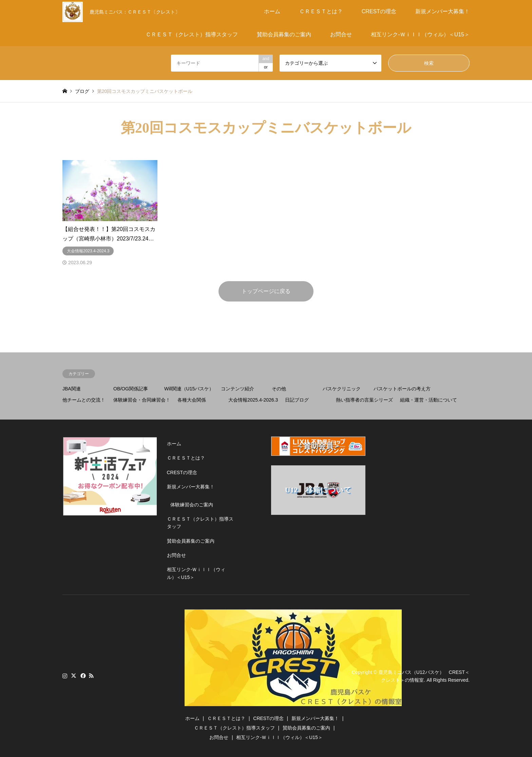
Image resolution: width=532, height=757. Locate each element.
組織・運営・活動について (429, 400)
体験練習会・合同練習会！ (142, 400)
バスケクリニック (342, 389)
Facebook (82, 676)
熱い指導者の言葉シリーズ (364, 400)
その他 (279, 389)
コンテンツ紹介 (237, 389)
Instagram (65, 676)
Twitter (74, 676)
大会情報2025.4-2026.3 (253, 400)
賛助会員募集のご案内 (284, 34)
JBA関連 (72, 389)
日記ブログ (297, 400)
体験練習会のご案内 (192, 505)
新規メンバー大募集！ (442, 11)
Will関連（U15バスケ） (189, 389)
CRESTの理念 (379, 11)
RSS (91, 676)
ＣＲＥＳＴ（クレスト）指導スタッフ (192, 34)
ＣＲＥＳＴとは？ (321, 11)
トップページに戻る (266, 291)
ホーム (272, 11)
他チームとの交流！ (84, 400)
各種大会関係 (192, 400)
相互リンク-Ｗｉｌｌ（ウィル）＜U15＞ (420, 34)
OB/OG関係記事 (131, 389)
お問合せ (341, 34)
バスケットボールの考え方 (402, 389)
